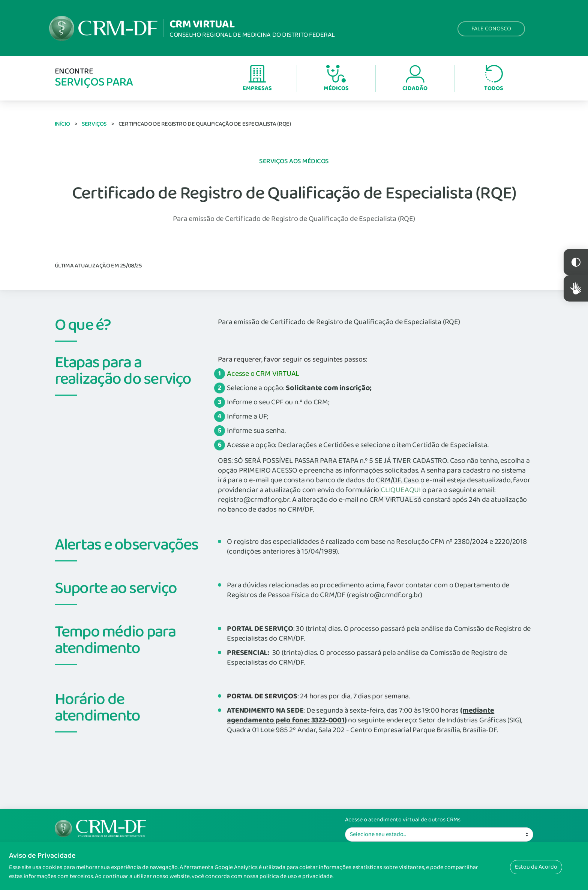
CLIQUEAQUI (401, 490)
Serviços (94, 124)
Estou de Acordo (536, 867)
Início (62, 124)
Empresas (257, 79)
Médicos (336, 79)
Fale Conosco (491, 29)
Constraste (576, 262)
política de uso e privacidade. (296, 876)
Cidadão (415, 79)
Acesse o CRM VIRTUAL (263, 374)
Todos (494, 79)
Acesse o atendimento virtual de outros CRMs (403, 820)
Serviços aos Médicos (294, 161)
